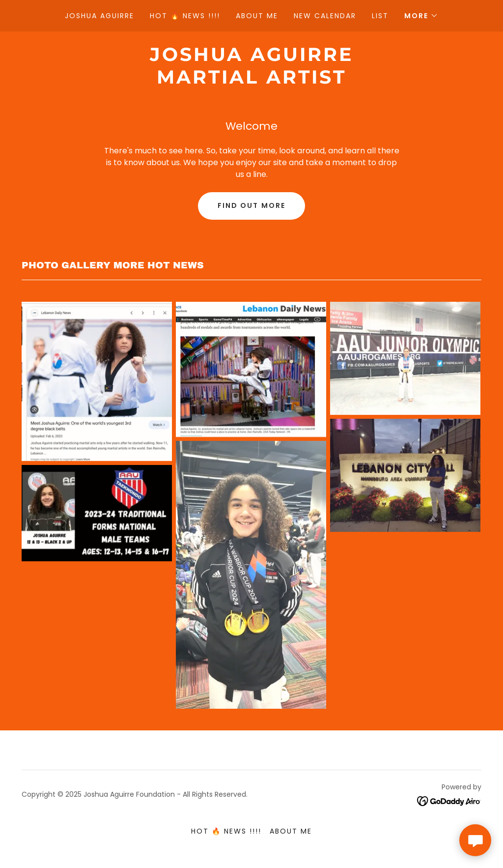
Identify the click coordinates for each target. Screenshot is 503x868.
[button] (421, 16)
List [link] (380, 16)
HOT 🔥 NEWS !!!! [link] (185, 16)
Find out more (251, 205)
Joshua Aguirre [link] (99, 16)
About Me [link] (257, 16)
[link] (251, 81)
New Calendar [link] (325, 16)
